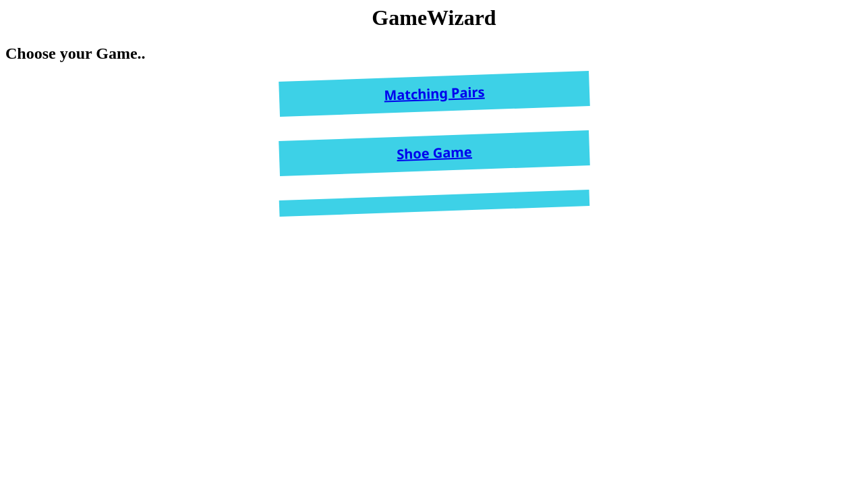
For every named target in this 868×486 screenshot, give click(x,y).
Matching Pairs (434, 94)
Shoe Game (434, 153)
